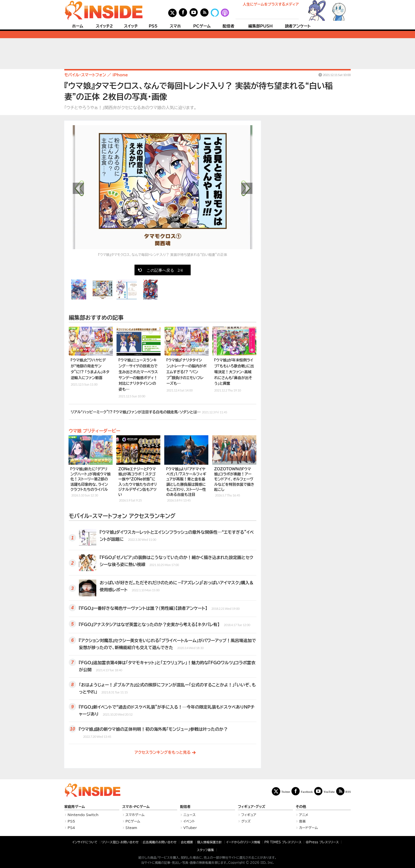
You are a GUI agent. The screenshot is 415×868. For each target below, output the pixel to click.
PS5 (153, 26)
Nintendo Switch (83, 815)
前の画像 (78, 188)
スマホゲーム (135, 815)
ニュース (190, 815)
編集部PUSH (260, 26)
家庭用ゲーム (75, 807)
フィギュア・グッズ (252, 807)
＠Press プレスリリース (322, 842)
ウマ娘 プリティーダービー (95, 431)
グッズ (246, 821)
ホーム (77, 26)
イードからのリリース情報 (243, 842)
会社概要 (187, 842)
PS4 (71, 828)
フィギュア (249, 815)
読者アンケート (298, 26)
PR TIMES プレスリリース (283, 842)
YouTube (329, 792)
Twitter (286, 792)
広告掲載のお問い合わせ (160, 842)
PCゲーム (202, 26)
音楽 (302, 821)
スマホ (175, 26)
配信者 (229, 26)
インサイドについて (85, 842)
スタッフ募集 (205, 850)
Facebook (307, 792)
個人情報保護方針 (209, 842)
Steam (131, 828)
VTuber (190, 828)
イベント (189, 821)
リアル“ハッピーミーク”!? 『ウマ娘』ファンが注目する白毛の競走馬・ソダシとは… (149, 411)
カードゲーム (308, 828)
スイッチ (131, 26)
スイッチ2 (104, 26)
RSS (348, 792)
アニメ (304, 815)
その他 (301, 807)
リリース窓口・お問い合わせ (120, 842)
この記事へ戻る (165, 270)
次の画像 (247, 188)
